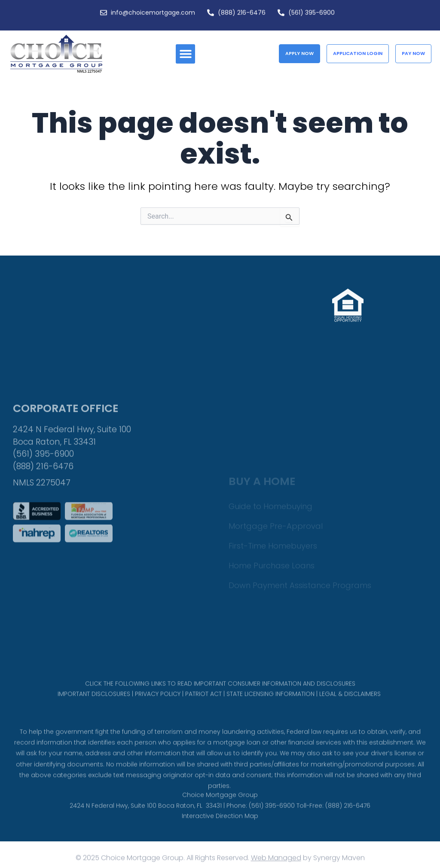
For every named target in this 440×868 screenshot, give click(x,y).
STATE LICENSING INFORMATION (270, 699)
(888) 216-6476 (43, 500)
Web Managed (276, 860)
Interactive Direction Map (220, 823)
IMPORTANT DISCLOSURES (94, 699)
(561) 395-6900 (43, 488)
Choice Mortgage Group (220, 802)
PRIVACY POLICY (158, 699)
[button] (185, 54)
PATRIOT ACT (203, 699)
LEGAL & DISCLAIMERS (350, 699)
